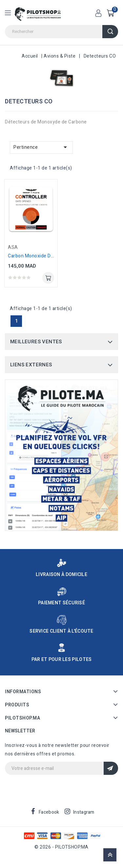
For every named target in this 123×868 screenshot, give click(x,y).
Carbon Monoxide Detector (37, 256)
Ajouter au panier (48, 278)
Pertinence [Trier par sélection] (41, 147)
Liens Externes (31, 365)
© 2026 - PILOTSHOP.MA (61, 847)
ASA (13, 247)
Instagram (84, 812)
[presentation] (55, 788)
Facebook (49, 812)
